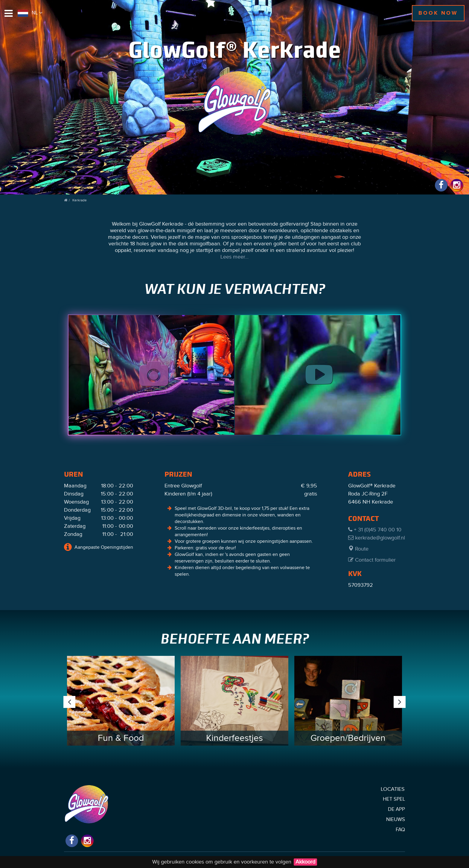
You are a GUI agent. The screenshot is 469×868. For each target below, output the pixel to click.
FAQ (400, 830)
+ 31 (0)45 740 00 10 (375, 530)
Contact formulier (372, 560)
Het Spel (394, 799)
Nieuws (396, 820)
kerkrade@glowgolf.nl (377, 538)
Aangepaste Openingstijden (99, 547)
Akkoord (305, 862)
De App (396, 809)
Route (358, 549)
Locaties (393, 789)
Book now (438, 13)
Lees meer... (234, 257)
